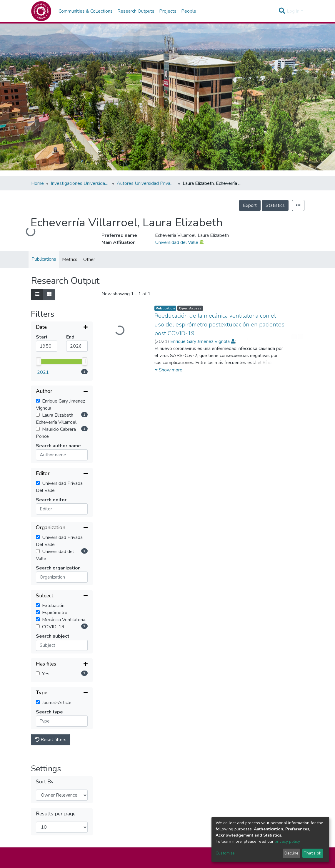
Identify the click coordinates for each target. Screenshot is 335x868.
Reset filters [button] (51, 681)
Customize (225, 853)
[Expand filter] (62, 328)
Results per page (56, 755)
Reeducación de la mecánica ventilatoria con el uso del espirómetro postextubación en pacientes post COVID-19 (219, 325)
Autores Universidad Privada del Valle (146, 183)
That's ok (312, 853)
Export (250, 205)
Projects (168, 11)
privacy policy (287, 841)
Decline (291, 853)
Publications (44, 259)
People (189, 11)
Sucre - (171, 828)
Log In (293, 11)
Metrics (70, 259)
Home (37, 183)
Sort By (45, 723)
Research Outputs (136, 11)
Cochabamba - (119, 828)
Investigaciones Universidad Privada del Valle (80, 183)
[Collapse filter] (62, 345)
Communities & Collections (86, 11)
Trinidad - (194, 828)
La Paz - (149, 828)
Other (89, 259)
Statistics (275, 205)
